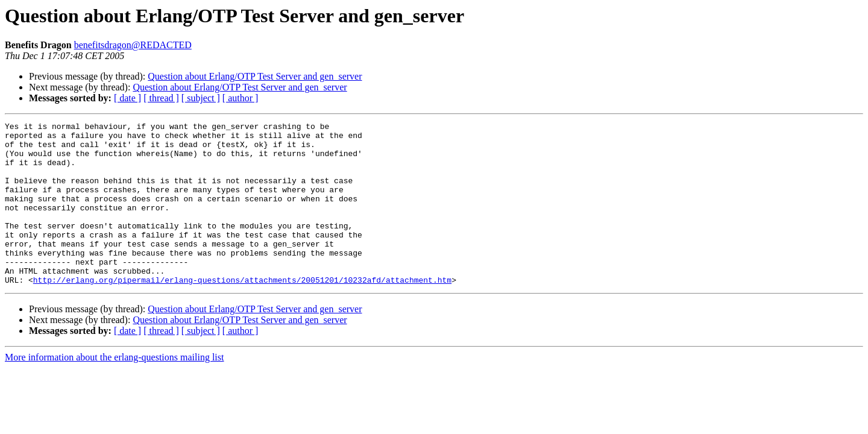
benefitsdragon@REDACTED (133, 45)
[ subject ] (201, 98)
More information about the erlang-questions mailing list (114, 390)
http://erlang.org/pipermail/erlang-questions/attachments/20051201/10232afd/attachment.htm (242, 312)
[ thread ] (161, 98)
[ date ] (127, 98)
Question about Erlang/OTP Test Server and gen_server (255, 76)
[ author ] (241, 98)
